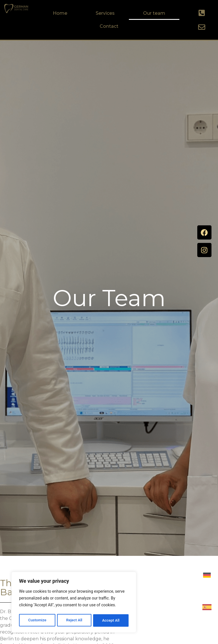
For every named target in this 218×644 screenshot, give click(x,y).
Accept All (111, 620)
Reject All (74, 620)
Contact (109, 26)
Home (60, 13)
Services (105, 13)
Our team (154, 13)
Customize (37, 620)
